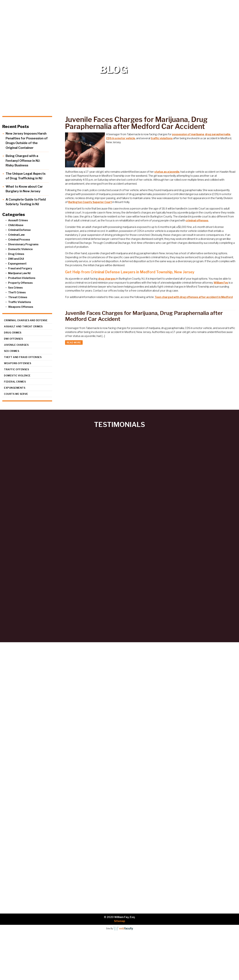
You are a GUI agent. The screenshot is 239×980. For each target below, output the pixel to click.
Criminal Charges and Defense (26, 320)
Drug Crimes (16, 254)
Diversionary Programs (23, 244)
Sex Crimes (15, 288)
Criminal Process (19, 240)
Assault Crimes (18, 220)
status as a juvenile (167, 172)
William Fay (221, 283)
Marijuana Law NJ (19, 273)
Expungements (15, 388)
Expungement (17, 264)
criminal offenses (197, 221)
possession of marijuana (188, 134)
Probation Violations (22, 278)
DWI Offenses (13, 339)
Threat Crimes (18, 297)
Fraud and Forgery (20, 268)
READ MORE (74, 342)
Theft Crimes (17, 292)
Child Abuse (16, 225)
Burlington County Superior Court (90, 202)
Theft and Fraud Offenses (23, 357)
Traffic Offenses (16, 369)
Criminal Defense (19, 230)
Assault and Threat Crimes (23, 326)
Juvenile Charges (16, 345)
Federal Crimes (15, 382)
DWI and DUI (16, 259)
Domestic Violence (20, 249)
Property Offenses (20, 283)
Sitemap (120, 921)
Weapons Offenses (21, 307)
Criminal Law (16, 235)
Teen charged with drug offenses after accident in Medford (194, 297)
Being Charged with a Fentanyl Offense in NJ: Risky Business (23, 161)
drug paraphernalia (218, 134)
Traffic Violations (20, 302)
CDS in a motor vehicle (121, 138)
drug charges (107, 279)
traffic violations (162, 138)
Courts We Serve (16, 394)
